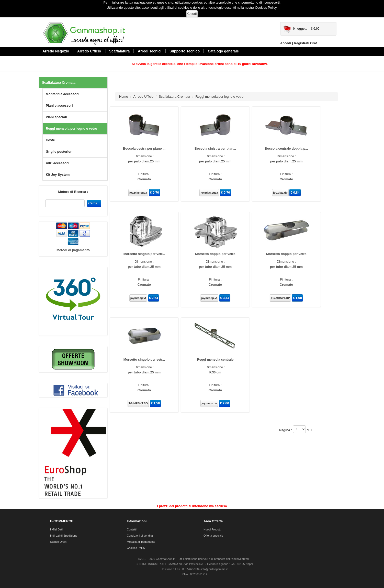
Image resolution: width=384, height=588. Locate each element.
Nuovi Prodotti (212, 529)
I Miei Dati (56, 529)
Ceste (50, 140)
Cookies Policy (266, 8)
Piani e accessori (59, 106)
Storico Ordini (59, 542)
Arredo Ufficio (89, 51)
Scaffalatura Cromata (59, 82)
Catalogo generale (223, 51)
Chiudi (192, 14)
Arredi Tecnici (150, 51)
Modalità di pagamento (141, 542)
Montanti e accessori (62, 94)
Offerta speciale (213, 536)
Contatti (132, 529)
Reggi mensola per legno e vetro (71, 129)
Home (124, 97)
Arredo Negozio (56, 51)
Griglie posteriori (59, 152)
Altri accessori (57, 163)
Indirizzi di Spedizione (64, 536)
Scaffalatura (119, 51)
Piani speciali (56, 117)
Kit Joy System (58, 175)
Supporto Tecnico (185, 51)
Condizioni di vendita (140, 536)
